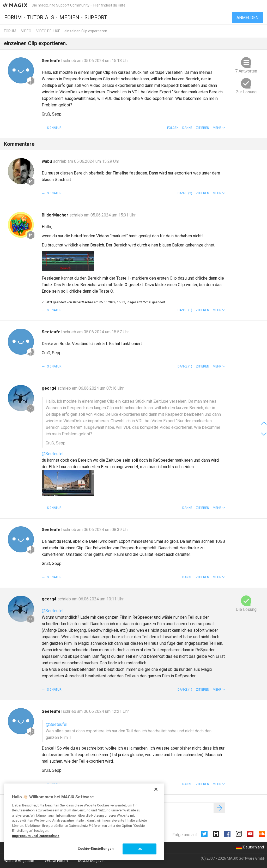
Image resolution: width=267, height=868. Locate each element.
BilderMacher (56, 215)
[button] (219, 128)
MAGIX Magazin (91, 861)
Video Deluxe (48, 31)
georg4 (50, 388)
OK (140, 849)
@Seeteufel (53, 454)
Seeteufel (52, 61)
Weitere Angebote (19, 861)
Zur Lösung (246, 92)
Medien (69, 17)
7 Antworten (246, 71)
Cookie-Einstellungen (96, 849)
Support (96, 17)
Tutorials (41, 17)
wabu (47, 161)
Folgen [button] (173, 128)
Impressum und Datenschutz (36, 836)
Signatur (54, 128)
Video (26, 31)
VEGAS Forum (56, 861)
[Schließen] (156, 789)
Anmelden (247, 18)
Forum (13, 17)
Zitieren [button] (202, 128)
